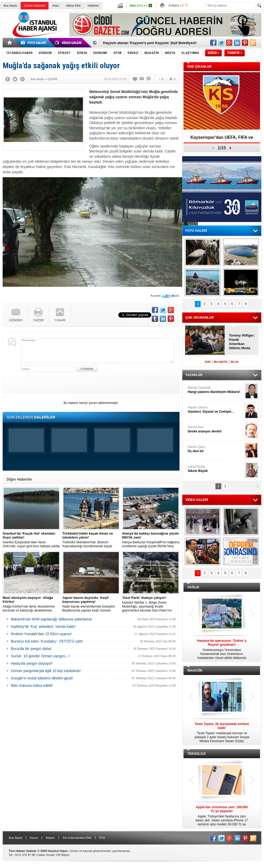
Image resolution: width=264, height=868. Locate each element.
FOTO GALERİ (196, 231)
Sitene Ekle (73, 6)
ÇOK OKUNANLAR (199, 318)
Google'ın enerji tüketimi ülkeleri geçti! (42, 678)
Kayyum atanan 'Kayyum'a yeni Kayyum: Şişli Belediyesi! (150, 43)
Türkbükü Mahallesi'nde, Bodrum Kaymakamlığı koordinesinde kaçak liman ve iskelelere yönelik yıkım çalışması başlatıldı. (91, 540)
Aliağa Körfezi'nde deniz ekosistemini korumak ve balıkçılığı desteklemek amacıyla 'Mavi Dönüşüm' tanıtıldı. (31, 604)
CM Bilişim (63, 855)
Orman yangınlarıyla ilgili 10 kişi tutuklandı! (46, 671)
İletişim (50, 838)
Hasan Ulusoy (215, 410)
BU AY (235, 362)
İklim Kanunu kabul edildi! (32, 685)
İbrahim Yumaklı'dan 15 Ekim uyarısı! (41, 634)
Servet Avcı (215, 429)
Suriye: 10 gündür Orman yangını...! (40, 656)
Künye (34, 838)
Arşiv (55, 6)
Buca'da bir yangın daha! (31, 649)
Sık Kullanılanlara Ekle (77, 838)
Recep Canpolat (215, 390)
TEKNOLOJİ (197, 754)
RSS (102, 838)
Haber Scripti (46, 855)
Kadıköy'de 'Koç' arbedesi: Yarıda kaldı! (43, 627)
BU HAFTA (221, 362)
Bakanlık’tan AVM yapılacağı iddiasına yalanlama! (51, 619)
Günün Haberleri (35, 6)
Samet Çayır (215, 449)
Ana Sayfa (10, 6)
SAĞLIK (193, 587)
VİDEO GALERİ (197, 500)
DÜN (208, 362)
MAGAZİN (195, 670)
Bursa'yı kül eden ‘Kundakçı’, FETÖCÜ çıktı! (47, 641)
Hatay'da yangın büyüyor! (32, 663)
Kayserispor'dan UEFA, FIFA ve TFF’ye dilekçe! (222, 139)
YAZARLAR (194, 375)
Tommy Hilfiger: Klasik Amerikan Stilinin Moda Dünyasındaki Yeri (242, 342)
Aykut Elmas (215, 469)
